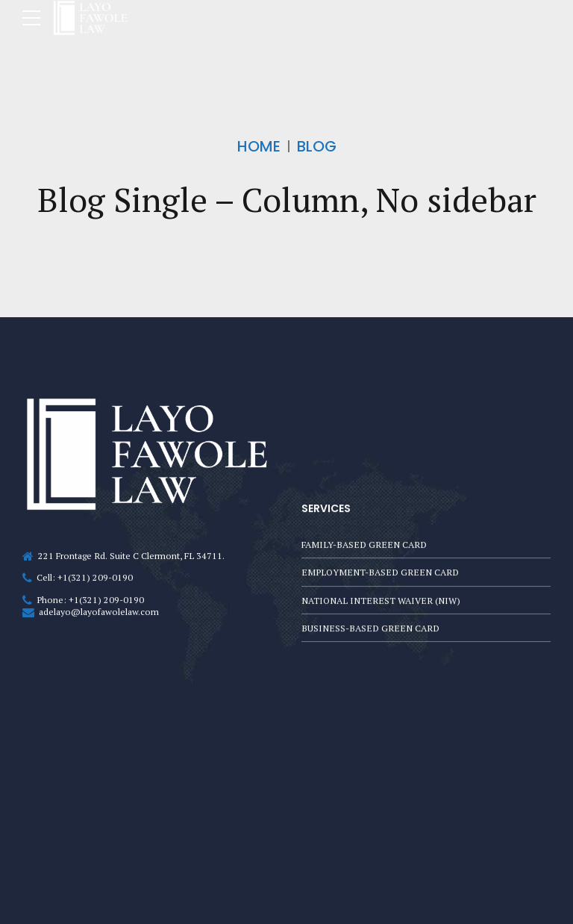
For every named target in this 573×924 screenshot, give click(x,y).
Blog (317, 146)
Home (259, 146)
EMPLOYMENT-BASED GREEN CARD (380, 571)
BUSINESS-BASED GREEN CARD (370, 628)
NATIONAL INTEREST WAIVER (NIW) (381, 600)
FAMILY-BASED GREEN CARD (364, 542)
